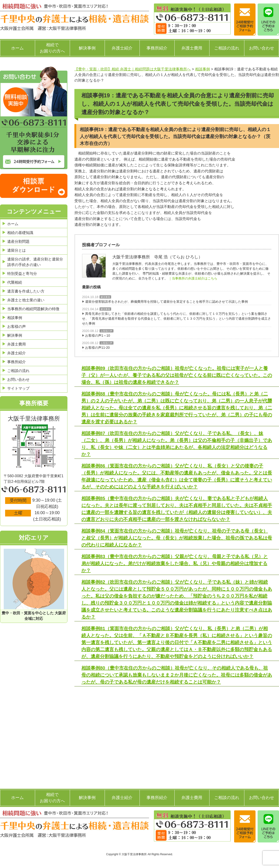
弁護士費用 (192, 48)
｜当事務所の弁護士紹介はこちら (193, 278)
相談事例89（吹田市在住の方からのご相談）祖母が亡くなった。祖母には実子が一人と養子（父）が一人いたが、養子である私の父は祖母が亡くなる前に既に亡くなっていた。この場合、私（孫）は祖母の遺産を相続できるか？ (177, 375)
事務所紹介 (157, 48)
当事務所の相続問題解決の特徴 (33, 309)
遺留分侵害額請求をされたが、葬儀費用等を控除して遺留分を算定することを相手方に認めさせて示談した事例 (166, 302)
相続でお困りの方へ (52, 48)
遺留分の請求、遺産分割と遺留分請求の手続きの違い (35, 262)
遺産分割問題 (18, 242)
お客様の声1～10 (98, 335)
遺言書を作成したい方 (26, 291)
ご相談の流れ (227, 48)
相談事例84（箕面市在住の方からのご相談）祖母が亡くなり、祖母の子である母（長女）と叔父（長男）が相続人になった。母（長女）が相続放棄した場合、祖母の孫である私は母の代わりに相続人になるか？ (177, 538)
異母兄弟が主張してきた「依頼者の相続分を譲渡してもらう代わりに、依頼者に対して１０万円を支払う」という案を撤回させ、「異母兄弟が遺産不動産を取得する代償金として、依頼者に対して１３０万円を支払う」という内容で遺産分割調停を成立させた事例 (176, 319)
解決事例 (87, 48)
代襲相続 (15, 282)
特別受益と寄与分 (22, 274)
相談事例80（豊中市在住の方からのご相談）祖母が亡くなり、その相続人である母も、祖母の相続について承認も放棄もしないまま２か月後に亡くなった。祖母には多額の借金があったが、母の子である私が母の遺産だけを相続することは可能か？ (177, 675)
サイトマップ (18, 388)
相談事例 (15, 318)
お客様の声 (106, 331)
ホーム (17, 48)
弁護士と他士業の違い (26, 300)
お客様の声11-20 (97, 348)
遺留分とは (17, 250)
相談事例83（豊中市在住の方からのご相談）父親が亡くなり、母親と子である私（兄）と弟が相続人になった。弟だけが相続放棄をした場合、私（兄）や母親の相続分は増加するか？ (175, 563)
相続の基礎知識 (20, 233)
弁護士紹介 (122, 48)
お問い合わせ (262, 48)
